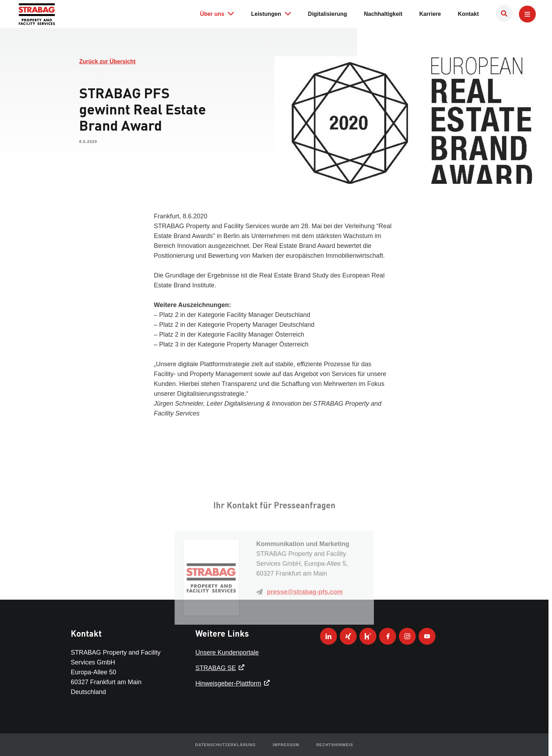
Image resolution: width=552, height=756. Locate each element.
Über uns (217, 13)
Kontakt (468, 13)
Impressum (286, 745)
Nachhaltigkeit (383, 13)
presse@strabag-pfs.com (305, 639)
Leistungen (271, 13)
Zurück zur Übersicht (107, 61)
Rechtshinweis (335, 745)
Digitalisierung (328, 13)
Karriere (430, 13)
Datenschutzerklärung (226, 745)
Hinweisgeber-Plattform (228, 683)
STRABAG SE (216, 668)
